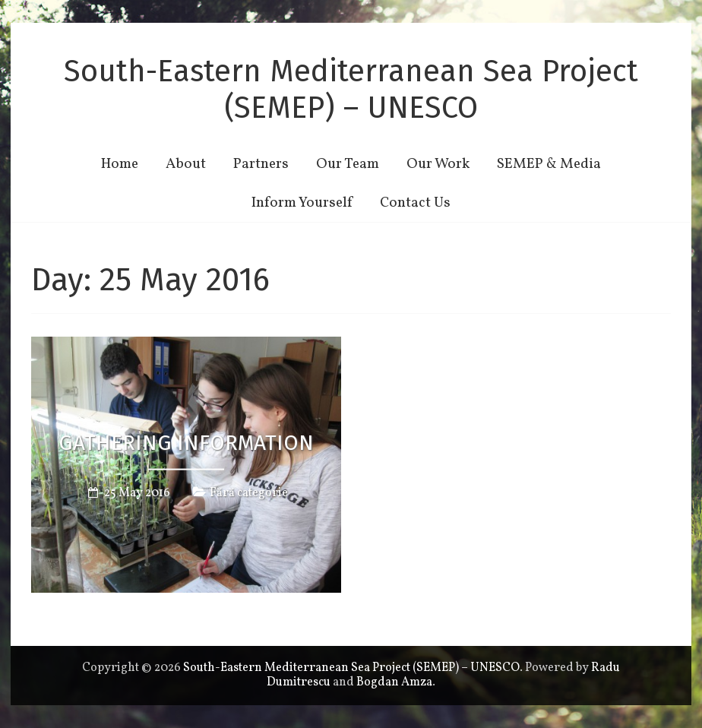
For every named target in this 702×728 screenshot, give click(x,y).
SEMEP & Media (549, 164)
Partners (261, 164)
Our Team (348, 164)
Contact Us (415, 203)
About (186, 164)
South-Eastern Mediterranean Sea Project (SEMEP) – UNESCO (351, 90)
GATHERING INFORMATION (186, 443)
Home (120, 164)
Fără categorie (249, 492)
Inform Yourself (302, 203)
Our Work (438, 164)
